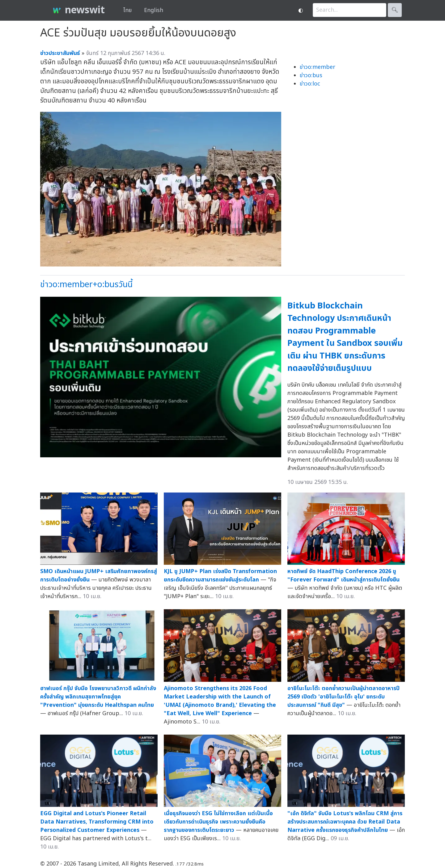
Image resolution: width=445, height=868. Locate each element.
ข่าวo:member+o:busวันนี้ (86, 285)
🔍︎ (395, 10)
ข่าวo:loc (310, 84)
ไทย (127, 10)
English (154, 10)
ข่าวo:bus (311, 75)
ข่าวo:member (318, 67)
